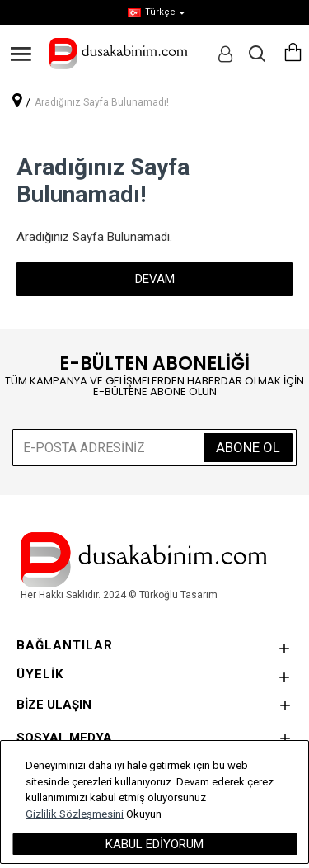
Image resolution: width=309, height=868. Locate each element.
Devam (155, 279)
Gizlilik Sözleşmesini (75, 814)
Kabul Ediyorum (154, 844)
